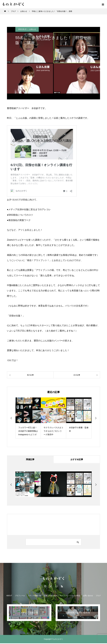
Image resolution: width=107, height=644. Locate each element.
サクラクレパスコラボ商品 (70, 596)
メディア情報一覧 (34, 596)
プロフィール (20, 596)
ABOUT (9, 596)
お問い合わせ (88, 596)
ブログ (98, 596)
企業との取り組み (51, 596)
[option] (28, 418)
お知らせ (33, 29)
